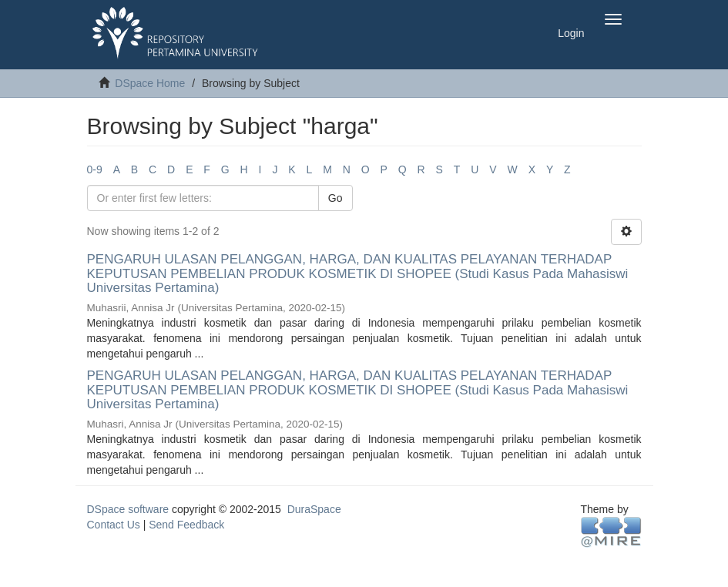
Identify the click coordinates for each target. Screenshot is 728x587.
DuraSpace (314, 509)
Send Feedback (186, 525)
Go (335, 198)
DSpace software (128, 509)
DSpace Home (150, 83)
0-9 (95, 169)
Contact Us (114, 525)
